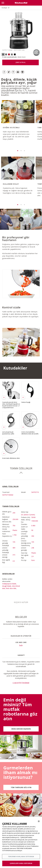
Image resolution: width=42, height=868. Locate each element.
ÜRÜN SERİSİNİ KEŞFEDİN (21, 729)
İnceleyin (4, 8)
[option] (18, 123)
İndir (21, 645)
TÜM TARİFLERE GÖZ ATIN (21, 787)
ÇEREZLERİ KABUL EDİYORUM (21, 863)
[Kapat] (39, 821)
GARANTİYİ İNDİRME (21, 683)
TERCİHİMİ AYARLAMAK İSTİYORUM (21, 857)
